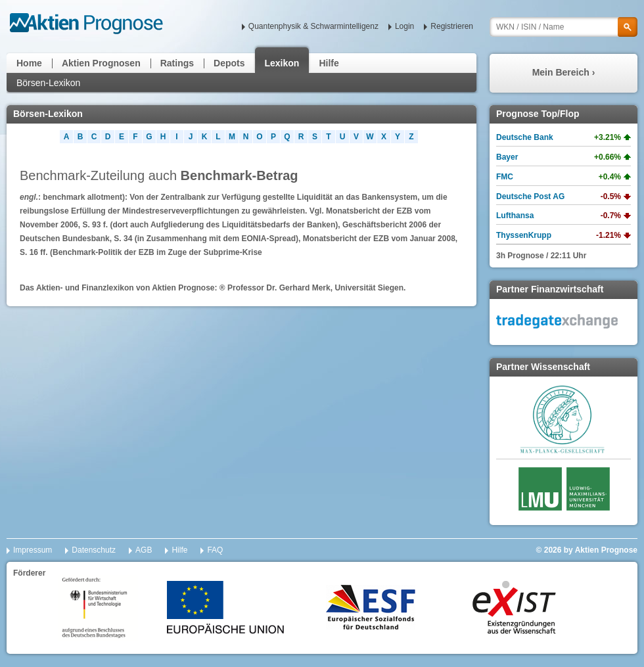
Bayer (507, 157)
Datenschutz (94, 550)
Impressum (33, 550)
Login (404, 26)
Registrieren (452, 26)
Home (29, 63)
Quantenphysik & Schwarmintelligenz (313, 26)
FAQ (215, 550)
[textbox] (563, 27)
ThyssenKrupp (524, 235)
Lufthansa (515, 216)
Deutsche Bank (525, 137)
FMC (505, 177)
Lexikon (282, 63)
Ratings (177, 63)
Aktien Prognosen (101, 63)
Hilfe (329, 63)
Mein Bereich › (564, 72)
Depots (229, 63)
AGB (144, 550)
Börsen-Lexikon (48, 83)
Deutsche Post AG (530, 196)
